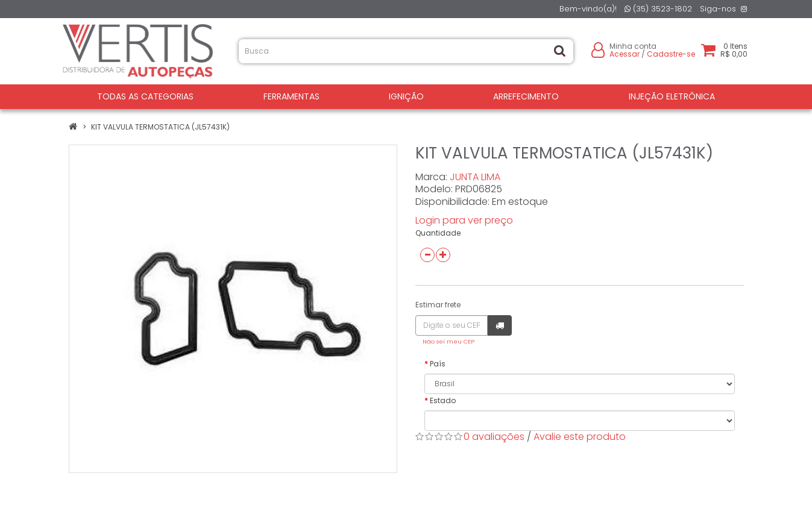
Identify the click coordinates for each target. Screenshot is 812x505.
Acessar (625, 54)
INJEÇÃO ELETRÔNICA (672, 96)
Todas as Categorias (145, 96)
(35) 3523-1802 (658, 9)
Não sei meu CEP (448, 341)
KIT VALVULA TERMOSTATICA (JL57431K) (160, 127)
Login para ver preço (464, 220)
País (438, 364)
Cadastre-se (671, 54)
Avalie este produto (580, 437)
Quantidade (438, 233)
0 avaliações (494, 437)
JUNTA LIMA (475, 177)
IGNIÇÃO (406, 96)
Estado (443, 400)
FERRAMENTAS (291, 96)
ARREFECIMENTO (526, 96)
